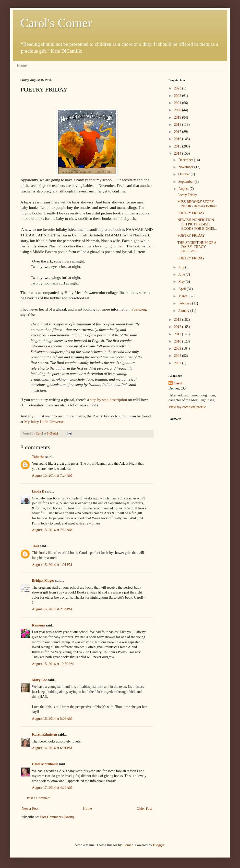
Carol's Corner (56, 23)
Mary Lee (39, 680)
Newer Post (30, 809)
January (184, 311)
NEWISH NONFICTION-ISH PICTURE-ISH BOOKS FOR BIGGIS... (197, 224)
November (186, 167)
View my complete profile (187, 407)
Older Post (145, 809)
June (182, 274)
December (186, 160)
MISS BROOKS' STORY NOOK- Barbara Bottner (197, 204)
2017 (178, 132)
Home (22, 66)
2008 (178, 356)
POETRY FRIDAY (191, 213)
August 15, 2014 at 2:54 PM (52, 609)
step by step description (108, 400)
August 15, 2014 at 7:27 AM (52, 476)
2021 (178, 103)
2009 (178, 349)
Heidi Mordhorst (45, 764)
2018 (178, 125)
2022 (178, 96)
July (182, 267)
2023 (178, 88)
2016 (178, 139)
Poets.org (139, 309)
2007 (178, 363)
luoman (128, 845)
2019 (178, 117)
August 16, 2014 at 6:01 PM (52, 748)
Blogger (159, 845)
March (183, 296)
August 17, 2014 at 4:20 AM (52, 788)
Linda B (38, 491)
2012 (178, 327)
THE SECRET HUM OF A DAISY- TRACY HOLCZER (197, 247)
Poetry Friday (187, 195)
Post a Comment (39, 798)
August (184, 189)
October (184, 174)
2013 (178, 320)
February (185, 303)
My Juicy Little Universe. (44, 422)
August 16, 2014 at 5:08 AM (52, 719)
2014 (178, 153)
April (182, 289)
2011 (178, 334)
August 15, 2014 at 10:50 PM (53, 664)
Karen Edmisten (45, 734)
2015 (178, 146)
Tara (35, 546)
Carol (178, 383)
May (182, 282)
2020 (178, 110)
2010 (178, 341)
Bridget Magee (43, 581)
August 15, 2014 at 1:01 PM (52, 565)
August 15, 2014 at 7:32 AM (52, 530)
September (186, 182)
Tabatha (38, 457)
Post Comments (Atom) (57, 817)
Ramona (38, 625)
